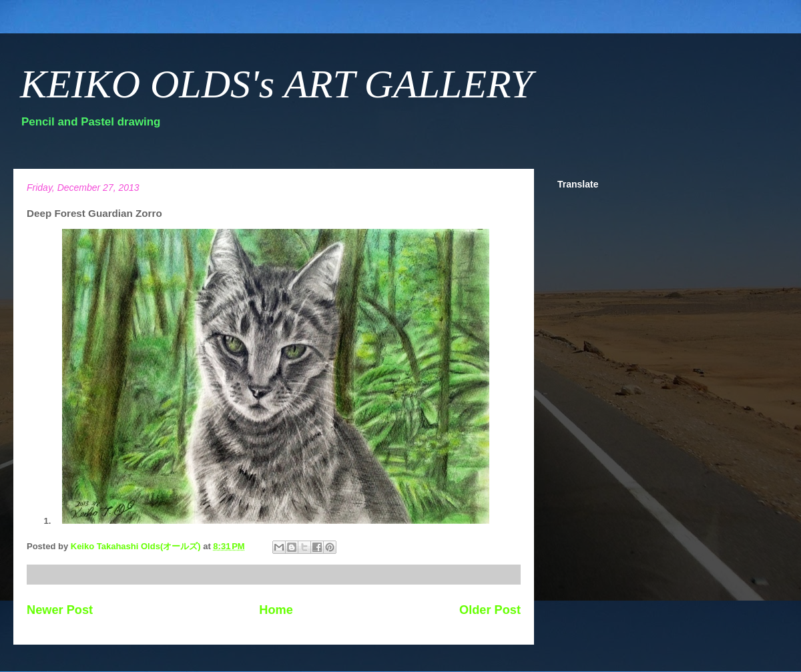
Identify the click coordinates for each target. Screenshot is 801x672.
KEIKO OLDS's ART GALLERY (276, 84)
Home (276, 610)
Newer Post (60, 610)
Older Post (490, 610)
